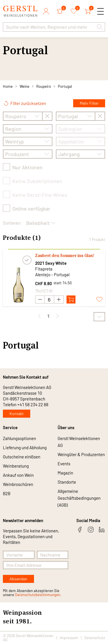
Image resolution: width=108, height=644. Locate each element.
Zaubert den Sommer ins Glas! (65, 255)
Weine (24, 86)
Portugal (65, 86)
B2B (7, 493)
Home (8, 86)
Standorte (67, 482)
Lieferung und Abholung (25, 448)
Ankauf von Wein (18, 475)
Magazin (65, 473)
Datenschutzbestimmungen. (38, 595)
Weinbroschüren (18, 484)
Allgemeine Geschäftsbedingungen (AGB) (79, 498)
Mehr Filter (89, 103)
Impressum (69, 638)
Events (64, 464)
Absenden (18, 579)
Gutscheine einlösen (22, 457)
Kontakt (17, 414)
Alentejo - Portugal (52, 275)
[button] (100, 27)
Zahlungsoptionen (19, 438)
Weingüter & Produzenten (81, 454)
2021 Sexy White (51, 263)
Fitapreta (44, 269)
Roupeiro (44, 86)
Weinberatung (16, 466)
